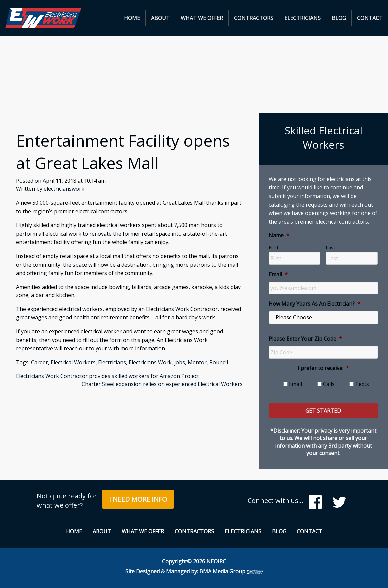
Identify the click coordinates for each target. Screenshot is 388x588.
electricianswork (64, 189)
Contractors (254, 18)
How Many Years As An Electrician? (314, 304)
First (274, 247)
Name (279, 235)
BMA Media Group (231, 571)
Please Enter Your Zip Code (305, 339)
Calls (329, 384)
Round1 (219, 362)
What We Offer (202, 18)
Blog (339, 18)
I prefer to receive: (323, 368)
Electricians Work (150, 362)
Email (278, 274)
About (160, 18)
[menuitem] (132, 18)
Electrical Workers (73, 362)
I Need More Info (138, 499)
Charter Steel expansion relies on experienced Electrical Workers (162, 384)
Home (132, 18)
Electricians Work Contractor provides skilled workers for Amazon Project (107, 376)
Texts (362, 384)
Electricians (302, 18)
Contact (370, 18)
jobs (180, 362)
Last (331, 247)
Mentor (197, 362)
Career (39, 362)
